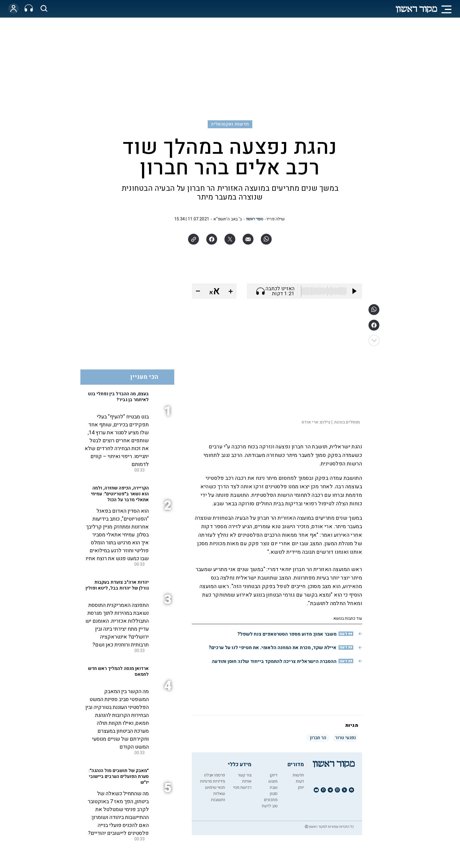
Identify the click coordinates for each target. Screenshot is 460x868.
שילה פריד (275, 219)
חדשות (298, 775)
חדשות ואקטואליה (230, 124)
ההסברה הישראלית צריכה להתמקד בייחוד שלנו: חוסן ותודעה (274, 661)
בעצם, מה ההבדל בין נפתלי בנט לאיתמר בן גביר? (118, 397)
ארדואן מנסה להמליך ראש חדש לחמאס (118, 671)
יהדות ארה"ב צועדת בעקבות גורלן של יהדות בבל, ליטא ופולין (117, 585)
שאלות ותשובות (218, 797)
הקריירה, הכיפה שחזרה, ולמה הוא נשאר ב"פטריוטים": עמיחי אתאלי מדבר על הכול (120, 494)
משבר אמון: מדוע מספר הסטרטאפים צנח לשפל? (287, 634)
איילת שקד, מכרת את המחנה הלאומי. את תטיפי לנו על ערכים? (273, 648)
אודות (247, 781)
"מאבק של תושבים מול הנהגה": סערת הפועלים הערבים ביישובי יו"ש (119, 776)
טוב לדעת (270, 806)
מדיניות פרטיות (213, 781)
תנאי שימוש (215, 787)
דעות (300, 781)
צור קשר (245, 775)
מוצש (273, 781)
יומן (301, 787)
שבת (274, 787)
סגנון (274, 794)
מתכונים (271, 800)
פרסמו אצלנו (214, 775)
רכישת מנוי (242, 787)
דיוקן (274, 775)
